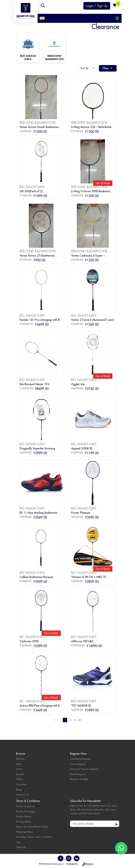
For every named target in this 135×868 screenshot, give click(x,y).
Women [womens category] (20, 759)
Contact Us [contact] (22, 794)
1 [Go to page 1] (65, 720)
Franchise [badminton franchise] (21, 784)
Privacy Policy (23, 822)
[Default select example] (88, 68)
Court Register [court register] (78, 764)
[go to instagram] (69, 858)
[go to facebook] (61, 858)
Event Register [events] (78, 774)
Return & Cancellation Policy (32, 827)
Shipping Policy (24, 832)
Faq (18, 842)
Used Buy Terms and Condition (34, 837)
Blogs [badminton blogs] (19, 789)
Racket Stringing (25, 811)
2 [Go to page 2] (70, 720)
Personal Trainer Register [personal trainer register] (84, 769)
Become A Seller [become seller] (79, 779)
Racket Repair (24, 816)
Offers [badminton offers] (20, 779)
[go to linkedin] (77, 858)
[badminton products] (41, 97)
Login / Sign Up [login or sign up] (97, 6)
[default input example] (95, 824)
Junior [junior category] (19, 769)
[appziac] (88, 864)
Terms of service (25, 806)
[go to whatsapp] (121, 848)
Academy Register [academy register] (80, 759)
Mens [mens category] (19, 764)
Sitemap (21, 847)
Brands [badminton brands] (20, 774)
